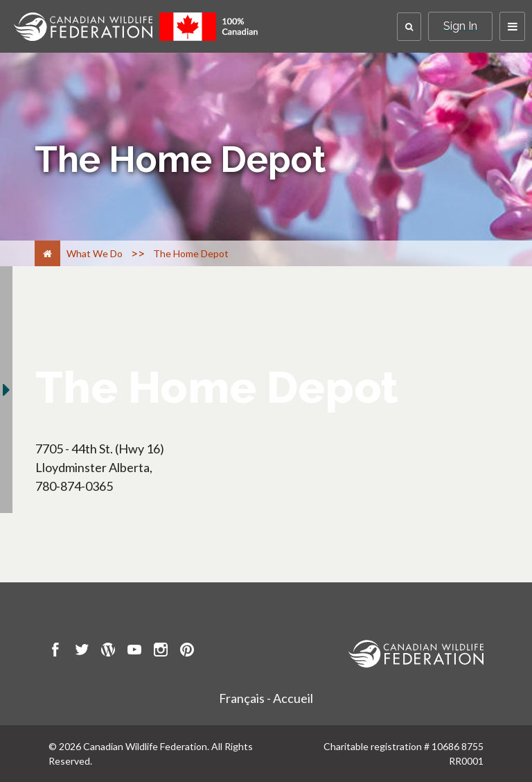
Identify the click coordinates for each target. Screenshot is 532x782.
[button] (409, 27)
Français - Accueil (266, 698)
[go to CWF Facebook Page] (55, 652)
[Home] (47, 253)
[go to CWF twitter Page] (82, 652)
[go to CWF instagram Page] (161, 652)
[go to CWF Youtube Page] (134, 652)
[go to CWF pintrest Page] (187, 652)
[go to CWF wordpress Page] (108, 652)
